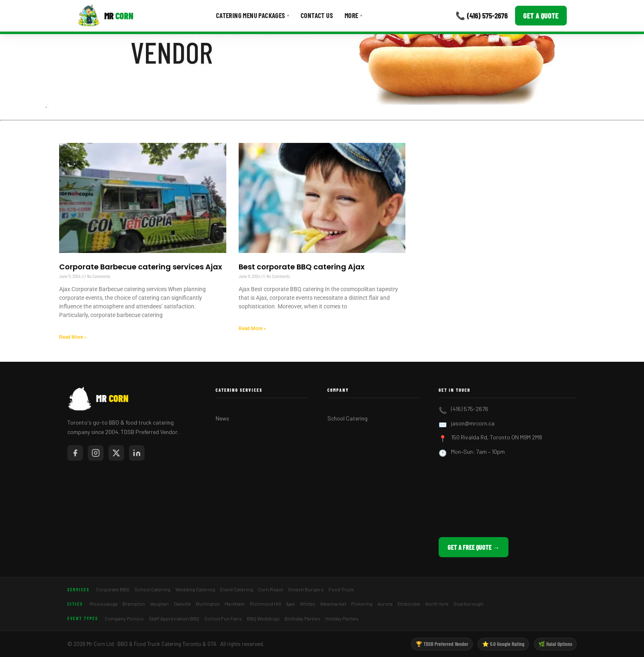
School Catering (347, 418)
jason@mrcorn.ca (473, 423)
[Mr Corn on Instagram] (96, 453)
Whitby (308, 604)
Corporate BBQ (113, 589)
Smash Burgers (306, 589)
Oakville (182, 604)
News (222, 418)
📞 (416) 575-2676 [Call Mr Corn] (482, 15)
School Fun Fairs (223, 618)
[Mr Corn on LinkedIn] (137, 453)
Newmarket (333, 604)
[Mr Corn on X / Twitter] (116, 453)
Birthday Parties (302, 618)
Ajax (290, 604)
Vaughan (159, 604)
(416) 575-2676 (470, 409)
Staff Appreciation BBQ (174, 618)
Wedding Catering (195, 589)
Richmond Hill (265, 604)
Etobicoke (409, 604)
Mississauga (103, 604)
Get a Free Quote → (474, 547)
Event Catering (237, 589)
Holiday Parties (342, 618)
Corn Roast (270, 589)
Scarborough (468, 604)
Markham (235, 604)
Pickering (362, 604)
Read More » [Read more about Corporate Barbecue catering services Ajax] (73, 337)
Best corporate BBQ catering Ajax (302, 267)
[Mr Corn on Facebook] (75, 453)
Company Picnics (124, 618)
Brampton (134, 604)
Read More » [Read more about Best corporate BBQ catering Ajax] (252, 328)
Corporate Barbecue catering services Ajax (141, 267)
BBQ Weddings (263, 618)
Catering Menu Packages (253, 15)
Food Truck (341, 589)
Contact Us (317, 15)
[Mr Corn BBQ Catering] (105, 16)
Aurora (385, 604)
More (353, 15)
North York (437, 604)
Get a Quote (541, 16)
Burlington (208, 604)
